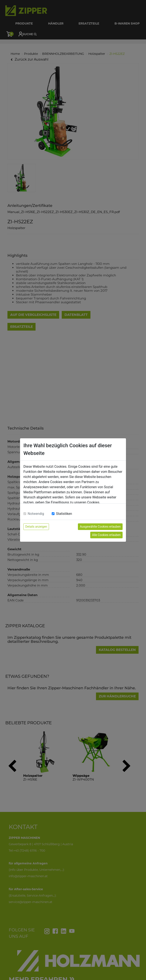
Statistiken (64, 514)
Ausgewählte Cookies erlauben (100, 527)
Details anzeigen (36, 527)
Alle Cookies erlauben (106, 535)
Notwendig (36, 514)
